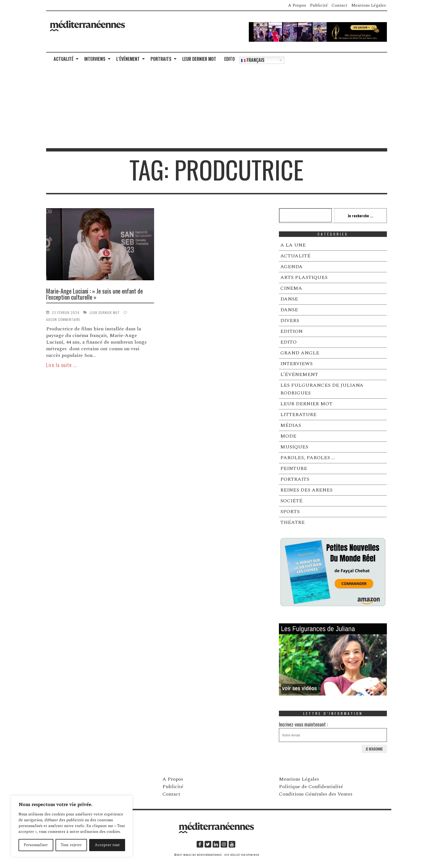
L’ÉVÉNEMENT (128, 59)
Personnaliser (36, 845)
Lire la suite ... (62, 365)
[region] (72, 826)
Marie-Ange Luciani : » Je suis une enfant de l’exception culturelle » (94, 294)
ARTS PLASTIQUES (304, 277)
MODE (288, 436)
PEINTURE (294, 468)
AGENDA (291, 267)
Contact (340, 5)
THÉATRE (292, 522)
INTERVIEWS (95, 59)
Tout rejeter (71, 845)
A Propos (297, 5)
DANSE (289, 299)
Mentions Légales (369, 5)
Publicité (319, 5)
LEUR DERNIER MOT (199, 59)
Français (253, 60)
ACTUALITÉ (64, 59)
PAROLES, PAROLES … (307, 458)
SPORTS (290, 512)
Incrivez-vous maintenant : (333, 731)
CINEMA (291, 288)
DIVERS (290, 321)
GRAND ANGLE (300, 353)
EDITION (291, 331)
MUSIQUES (294, 447)
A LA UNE (293, 245)
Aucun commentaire (63, 319)
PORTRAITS (161, 59)
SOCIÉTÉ (291, 501)
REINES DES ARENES (306, 490)
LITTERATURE (298, 415)
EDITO (229, 59)
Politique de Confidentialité (311, 787)
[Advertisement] (216, 107)
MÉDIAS (291, 425)
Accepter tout (107, 845)
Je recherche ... (361, 215)
